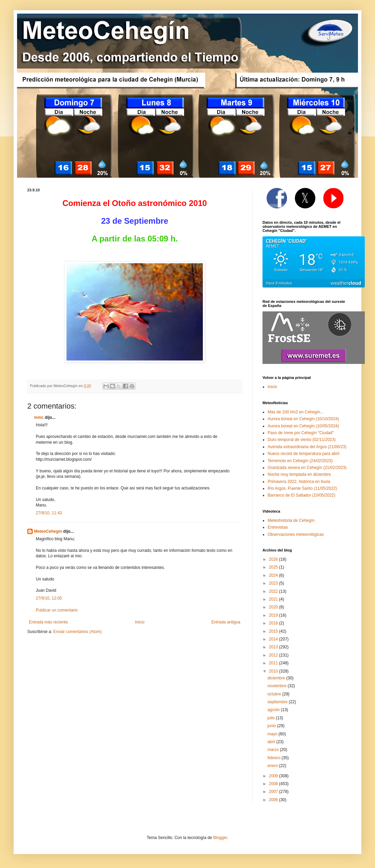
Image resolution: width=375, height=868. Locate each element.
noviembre (277, 686)
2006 (274, 800)
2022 (274, 591)
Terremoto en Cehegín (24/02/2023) (300, 461)
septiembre (278, 702)
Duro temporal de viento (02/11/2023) (302, 440)
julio (272, 718)
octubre (275, 694)
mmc (39, 417)
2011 (274, 663)
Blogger (220, 838)
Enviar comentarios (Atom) (77, 632)
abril (272, 742)
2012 (274, 655)
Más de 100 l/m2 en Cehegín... (296, 412)
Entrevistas (278, 527)
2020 (274, 607)
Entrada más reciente (48, 622)
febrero (274, 758)
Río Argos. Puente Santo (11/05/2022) (302, 488)
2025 (274, 567)
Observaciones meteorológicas (296, 534)
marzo (274, 750)
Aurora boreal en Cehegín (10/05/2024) (303, 426)
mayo (273, 734)
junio (272, 726)
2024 (274, 575)
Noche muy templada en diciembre (299, 474)
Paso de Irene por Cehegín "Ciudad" (301, 433)
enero (273, 766)
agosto (274, 710)
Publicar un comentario (57, 610)
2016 (274, 623)
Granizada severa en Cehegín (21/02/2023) (307, 468)
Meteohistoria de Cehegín (291, 520)
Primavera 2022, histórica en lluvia (299, 482)
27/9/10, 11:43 (49, 513)
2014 (274, 639)
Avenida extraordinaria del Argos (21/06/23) (307, 447)
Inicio (140, 622)
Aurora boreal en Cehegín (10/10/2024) (303, 419)
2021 (274, 599)
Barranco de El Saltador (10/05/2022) (302, 495)
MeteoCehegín (48, 531)
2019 (274, 615)
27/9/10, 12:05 (49, 598)
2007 (274, 792)
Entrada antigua (226, 622)
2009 (274, 776)
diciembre (277, 678)
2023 (274, 583)
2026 (274, 559)
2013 (274, 647)
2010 (274, 671)
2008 (274, 784)
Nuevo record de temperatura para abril (303, 454)
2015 (274, 631)
